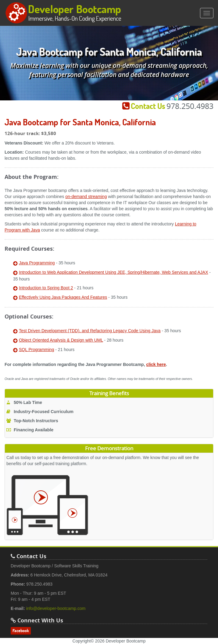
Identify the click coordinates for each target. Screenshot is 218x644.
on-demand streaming (86, 197)
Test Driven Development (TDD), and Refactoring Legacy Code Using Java (90, 331)
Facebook (21, 631)
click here (156, 364)
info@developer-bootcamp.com (56, 608)
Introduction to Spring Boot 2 (46, 288)
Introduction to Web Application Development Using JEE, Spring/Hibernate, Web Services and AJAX (113, 272)
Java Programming (37, 263)
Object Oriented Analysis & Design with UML (61, 340)
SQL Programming (36, 350)
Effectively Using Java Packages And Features (63, 297)
